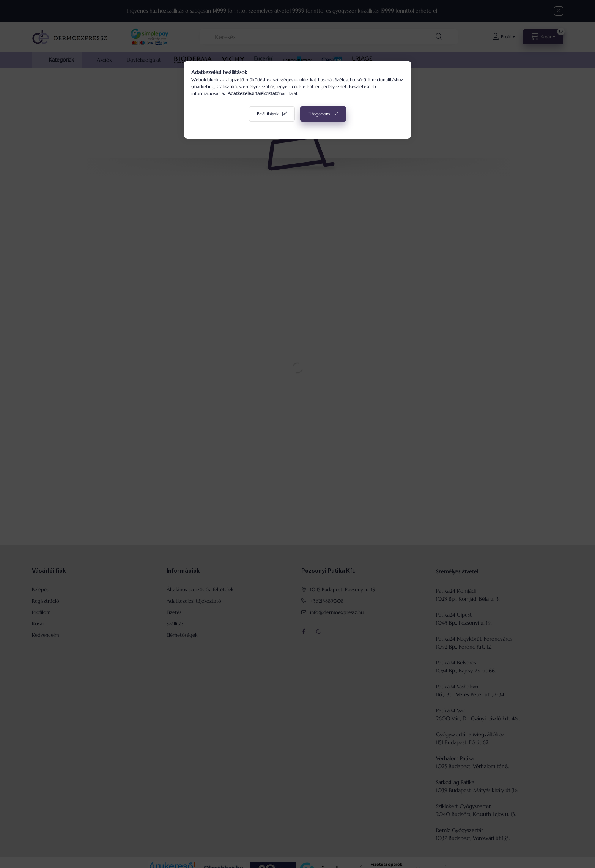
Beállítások (268, 114)
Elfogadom (319, 114)
